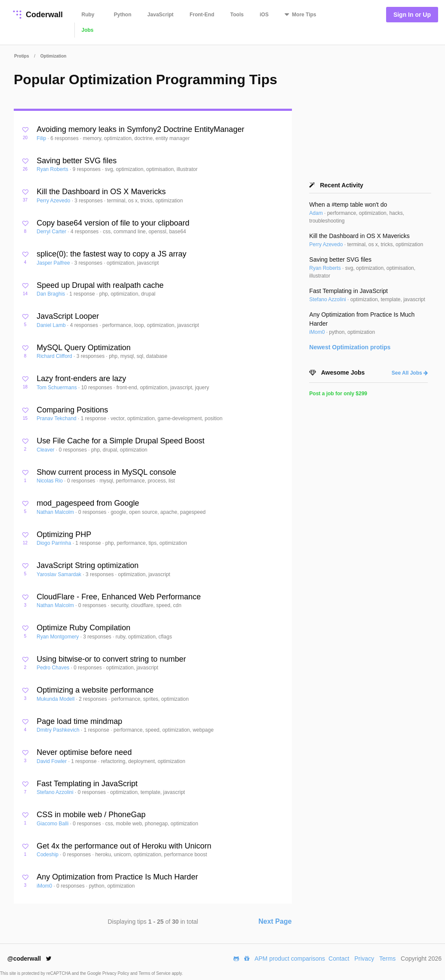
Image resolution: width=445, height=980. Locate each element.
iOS (264, 15)
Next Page (275, 921)
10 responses (97, 388)
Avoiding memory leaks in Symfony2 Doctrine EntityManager (140, 129)
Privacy (364, 959)
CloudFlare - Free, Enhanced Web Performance (119, 597)
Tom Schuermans (57, 388)
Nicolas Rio (50, 481)
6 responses (65, 138)
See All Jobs (410, 373)
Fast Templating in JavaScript (87, 784)
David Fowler (52, 761)
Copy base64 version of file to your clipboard (113, 223)
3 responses (89, 201)
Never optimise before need (84, 752)
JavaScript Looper (68, 316)
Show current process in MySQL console (106, 472)
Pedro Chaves (54, 668)
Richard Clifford (55, 356)
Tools (237, 15)
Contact (339, 959)
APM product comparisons (290, 959)
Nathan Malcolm (56, 512)
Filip (42, 138)
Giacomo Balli (53, 824)
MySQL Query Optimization (83, 348)
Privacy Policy (116, 973)
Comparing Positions (72, 410)
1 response (83, 294)
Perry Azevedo (54, 201)
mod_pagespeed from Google (88, 503)
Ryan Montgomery (58, 637)
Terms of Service (155, 973)
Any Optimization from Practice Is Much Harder (117, 877)
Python (123, 15)
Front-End (202, 15)
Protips (21, 56)
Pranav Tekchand (57, 418)
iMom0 (45, 886)
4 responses (85, 232)
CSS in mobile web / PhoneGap (91, 815)
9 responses (87, 169)
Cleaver (46, 450)
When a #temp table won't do (348, 205)
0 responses (74, 450)
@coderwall (29, 959)
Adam (317, 213)
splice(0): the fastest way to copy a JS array (111, 254)
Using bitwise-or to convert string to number (111, 659)
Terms (387, 959)
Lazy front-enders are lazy (81, 379)
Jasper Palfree (54, 263)
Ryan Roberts (53, 169)
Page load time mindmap (79, 721)
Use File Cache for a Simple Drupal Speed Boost (120, 441)
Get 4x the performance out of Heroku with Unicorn (124, 846)
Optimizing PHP (64, 534)
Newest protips (350, 347)
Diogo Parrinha (54, 543)
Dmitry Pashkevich (59, 730)
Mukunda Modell (56, 699)
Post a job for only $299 (338, 394)
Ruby (88, 15)
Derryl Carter (52, 232)
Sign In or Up (412, 15)
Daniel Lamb (52, 325)
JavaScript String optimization (87, 565)
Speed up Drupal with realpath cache (100, 285)
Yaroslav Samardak (60, 574)
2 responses (94, 699)
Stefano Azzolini (56, 792)
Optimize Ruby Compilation (83, 628)
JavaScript (161, 15)
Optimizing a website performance (95, 690)
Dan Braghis (51, 294)
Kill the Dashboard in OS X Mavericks (101, 192)
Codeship (48, 855)
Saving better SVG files (77, 161)
